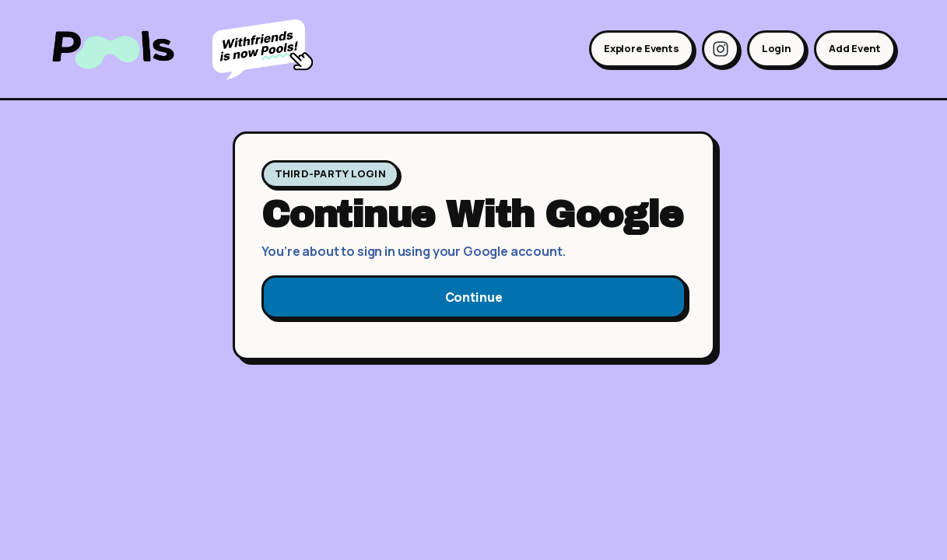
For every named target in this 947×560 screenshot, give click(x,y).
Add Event (855, 48)
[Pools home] (125, 49)
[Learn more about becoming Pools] (266, 49)
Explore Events (642, 48)
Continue (474, 297)
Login (777, 48)
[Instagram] (721, 49)
